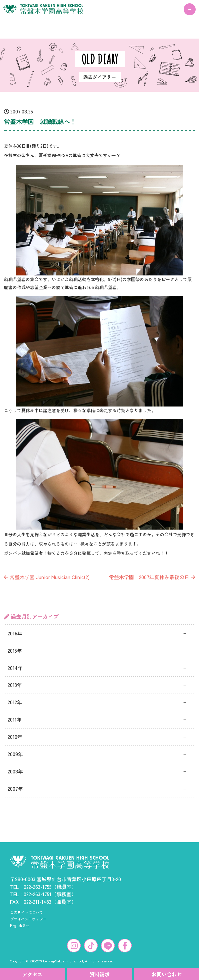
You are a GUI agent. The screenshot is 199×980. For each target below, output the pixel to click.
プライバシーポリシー (28, 919)
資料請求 (100, 974)
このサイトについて (26, 912)
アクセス (32, 974)
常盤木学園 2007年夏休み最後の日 (152, 577)
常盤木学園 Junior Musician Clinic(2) (47, 577)
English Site (20, 925)
